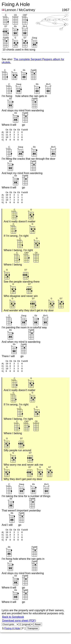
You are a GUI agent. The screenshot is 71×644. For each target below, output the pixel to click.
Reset (38, 634)
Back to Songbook (13, 627)
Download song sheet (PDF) (19, 631)
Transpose (33, 638)
